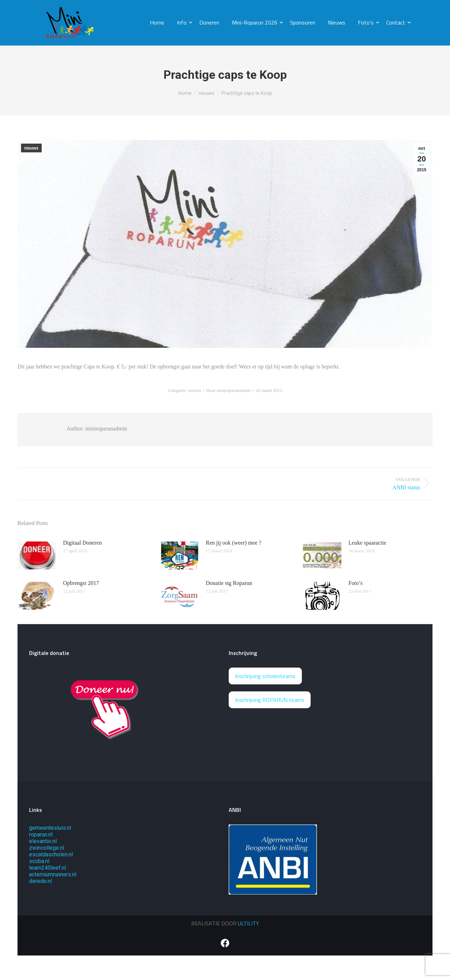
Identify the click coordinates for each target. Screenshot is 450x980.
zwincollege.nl (47, 848)
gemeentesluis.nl (50, 828)
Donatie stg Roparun (229, 583)
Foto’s (367, 22)
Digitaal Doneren (82, 543)
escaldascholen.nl (51, 854)
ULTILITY (248, 923)
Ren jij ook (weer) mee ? (234, 543)
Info (183, 22)
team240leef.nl (47, 868)
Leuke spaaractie (367, 543)
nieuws (31, 148)
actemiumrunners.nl (53, 874)
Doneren (209, 22)
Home (157, 22)
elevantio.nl (43, 841)
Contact (397, 22)
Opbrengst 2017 (81, 583)
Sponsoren (303, 22)
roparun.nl (41, 834)
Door (229, 390)
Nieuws (337, 22)
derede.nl (40, 881)
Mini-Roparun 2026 (256, 22)
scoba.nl (39, 861)
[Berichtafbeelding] (37, 555)
